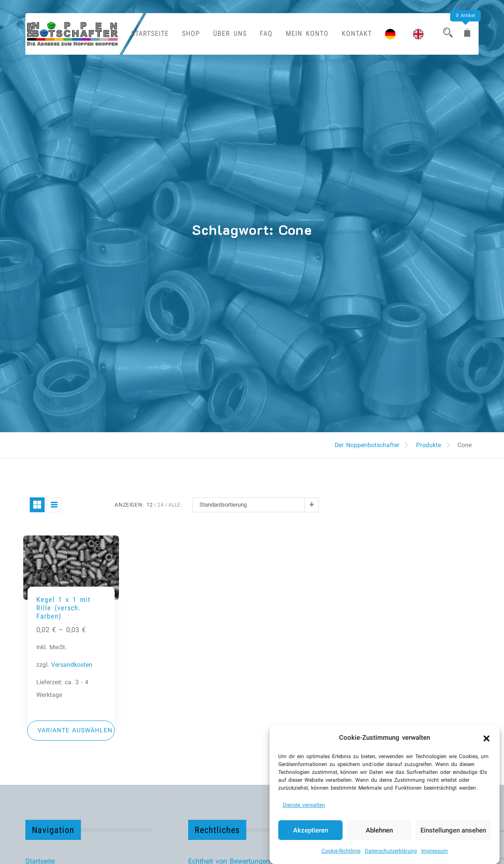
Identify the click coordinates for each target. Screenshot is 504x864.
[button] (486, 738)
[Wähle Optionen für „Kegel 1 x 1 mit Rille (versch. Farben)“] (71, 731)
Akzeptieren (311, 830)
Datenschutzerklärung (391, 851)
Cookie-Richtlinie (341, 851)
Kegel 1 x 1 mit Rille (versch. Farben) (63, 608)
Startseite (150, 33)
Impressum (435, 851)
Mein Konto (307, 33)
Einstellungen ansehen (453, 830)
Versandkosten (72, 665)
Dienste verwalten (304, 805)
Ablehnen (379, 830)
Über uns (230, 33)
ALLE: (175, 505)
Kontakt (357, 33)
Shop (191, 33)
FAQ (266, 33)
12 (150, 505)
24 (161, 505)
